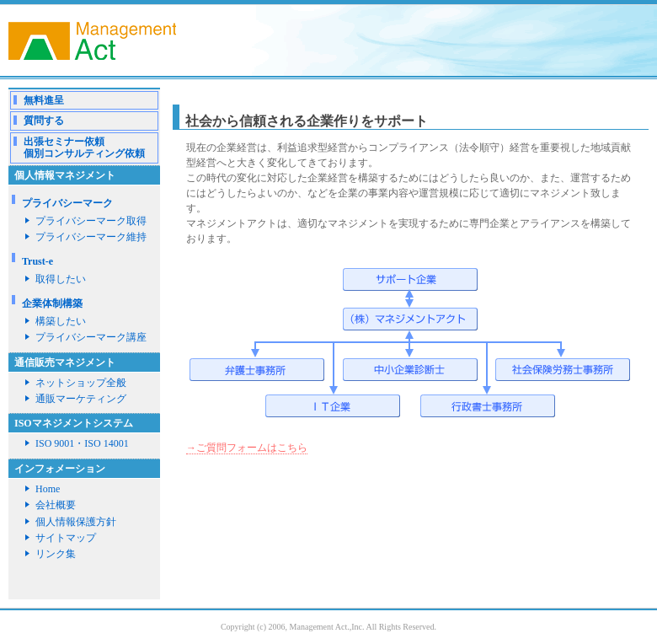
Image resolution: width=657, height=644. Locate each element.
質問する (44, 121)
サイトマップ (66, 538)
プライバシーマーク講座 (91, 337)
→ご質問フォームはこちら (247, 448)
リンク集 (56, 554)
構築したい (61, 321)
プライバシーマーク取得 (91, 221)
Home (48, 489)
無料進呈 (44, 100)
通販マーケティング (81, 399)
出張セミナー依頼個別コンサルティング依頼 (84, 148)
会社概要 (56, 505)
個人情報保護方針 (76, 522)
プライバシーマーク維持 (91, 237)
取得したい (61, 279)
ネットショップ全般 (81, 383)
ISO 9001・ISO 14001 (82, 443)
